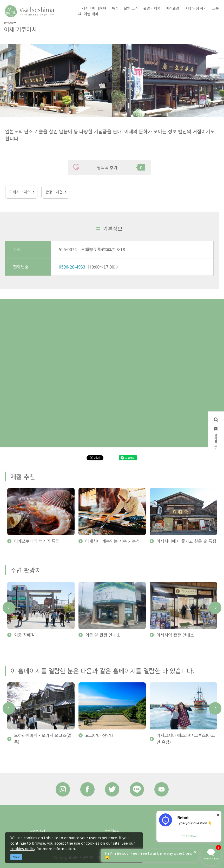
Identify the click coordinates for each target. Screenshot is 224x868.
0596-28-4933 (72, 267)
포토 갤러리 (112, 831)
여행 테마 (91, 14)
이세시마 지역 (20, 192)
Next (215, 608)
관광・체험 (54, 192)
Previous (9, 608)
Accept (16, 857)
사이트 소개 (37, 831)
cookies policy (23, 849)
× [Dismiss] (218, 815)
